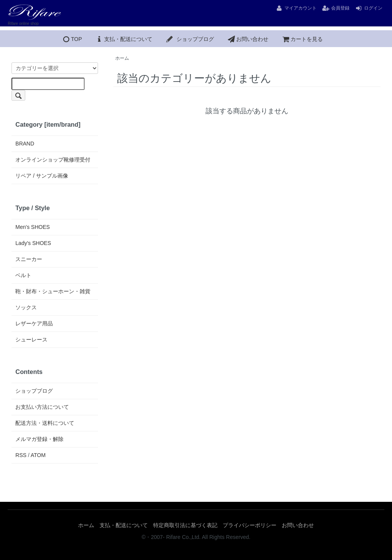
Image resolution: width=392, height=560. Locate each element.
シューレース (31, 340)
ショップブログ (190, 39)
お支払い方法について (42, 407)
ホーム (122, 58)
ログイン (369, 8)
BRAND (25, 144)
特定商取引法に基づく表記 (185, 525)
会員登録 (336, 8)
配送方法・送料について (45, 423)
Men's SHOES (33, 227)
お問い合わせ (248, 39)
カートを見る (302, 39)
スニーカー (29, 259)
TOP (72, 39)
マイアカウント (296, 8)
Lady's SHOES (33, 243)
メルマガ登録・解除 (39, 439)
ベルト (23, 275)
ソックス (26, 307)
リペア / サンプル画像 (42, 176)
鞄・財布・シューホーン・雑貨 (53, 291)
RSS (21, 455)
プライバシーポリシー (250, 525)
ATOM (38, 455)
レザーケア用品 (34, 323)
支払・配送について (124, 39)
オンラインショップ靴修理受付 (53, 160)
